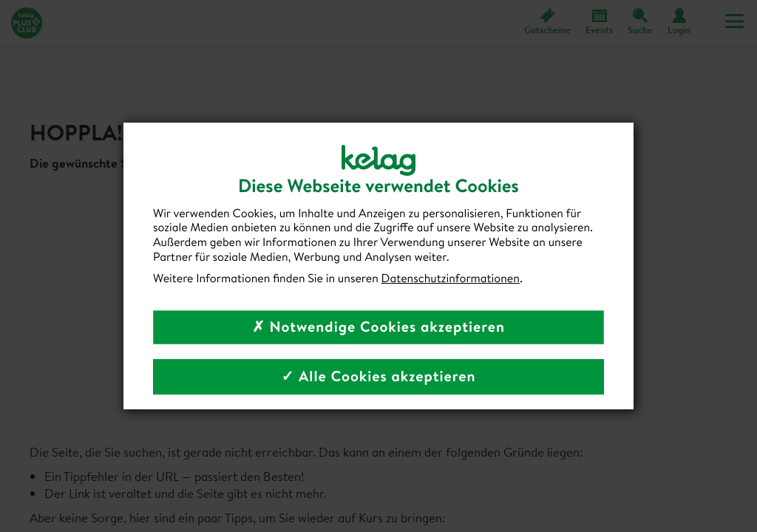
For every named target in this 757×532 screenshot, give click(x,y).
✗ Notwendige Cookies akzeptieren (378, 327)
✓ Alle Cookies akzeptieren (378, 376)
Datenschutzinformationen (451, 279)
